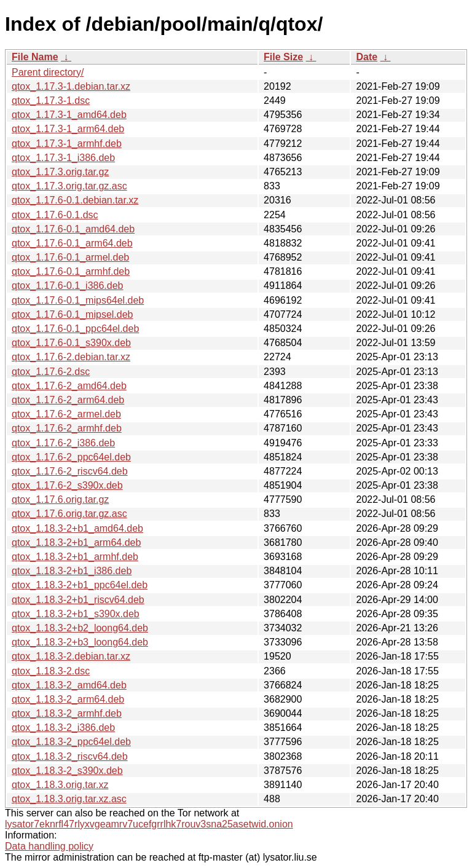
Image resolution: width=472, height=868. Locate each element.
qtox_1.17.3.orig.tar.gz (60, 172)
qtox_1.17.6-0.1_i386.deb (67, 286)
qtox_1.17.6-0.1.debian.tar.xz (75, 200)
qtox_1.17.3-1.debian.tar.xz (71, 86)
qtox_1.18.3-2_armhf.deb (67, 713)
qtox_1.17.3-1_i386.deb (63, 158)
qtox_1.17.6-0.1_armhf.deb (71, 271)
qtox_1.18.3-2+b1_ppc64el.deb (80, 585)
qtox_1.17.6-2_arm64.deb (68, 400)
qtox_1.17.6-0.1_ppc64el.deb (75, 329)
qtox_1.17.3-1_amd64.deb (69, 115)
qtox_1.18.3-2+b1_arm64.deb (76, 542)
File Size (283, 57)
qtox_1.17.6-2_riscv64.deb (70, 471)
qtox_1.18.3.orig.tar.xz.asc (69, 799)
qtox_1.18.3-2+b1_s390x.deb (76, 614)
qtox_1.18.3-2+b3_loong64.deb (80, 642)
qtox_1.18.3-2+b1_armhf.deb (75, 557)
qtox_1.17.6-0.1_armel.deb (70, 257)
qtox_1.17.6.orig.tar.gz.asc (69, 514)
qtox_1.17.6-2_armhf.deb (67, 428)
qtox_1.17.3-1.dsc (51, 101)
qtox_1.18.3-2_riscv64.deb (70, 756)
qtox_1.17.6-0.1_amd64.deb (73, 229)
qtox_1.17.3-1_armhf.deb (67, 144)
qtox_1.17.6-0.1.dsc (55, 215)
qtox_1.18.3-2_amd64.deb (69, 685)
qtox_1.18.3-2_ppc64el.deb (71, 742)
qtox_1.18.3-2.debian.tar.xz (71, 656)
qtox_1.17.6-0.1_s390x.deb (71, 343)
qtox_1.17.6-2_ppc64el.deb (71, 457)
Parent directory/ (48, 72)
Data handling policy (49, 846)
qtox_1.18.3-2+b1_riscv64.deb (78, 600)
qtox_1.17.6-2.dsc (51, 372)
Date (367, 57)
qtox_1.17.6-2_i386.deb (63, 443)
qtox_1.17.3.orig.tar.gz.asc (69, 186)
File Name (35, 57)
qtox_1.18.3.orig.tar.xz (60, 785)
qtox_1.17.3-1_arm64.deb (68, 129)
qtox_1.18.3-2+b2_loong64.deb (80, 628)
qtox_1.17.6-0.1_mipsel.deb (72, 314)
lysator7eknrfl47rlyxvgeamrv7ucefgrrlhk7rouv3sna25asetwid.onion (149, 824)
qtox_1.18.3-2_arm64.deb (68, 699)
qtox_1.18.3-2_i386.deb (63, 728)
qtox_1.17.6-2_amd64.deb (69, 386)
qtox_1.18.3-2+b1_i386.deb (72, 571)
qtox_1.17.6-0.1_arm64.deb (72, 243)
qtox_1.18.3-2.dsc (51, 671)
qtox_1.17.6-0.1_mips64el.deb (78, 300)
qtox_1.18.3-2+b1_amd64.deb (77, 528)
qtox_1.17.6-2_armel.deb (66, 414)
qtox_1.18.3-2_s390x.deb (67, 771)
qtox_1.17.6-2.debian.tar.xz (71, 357)
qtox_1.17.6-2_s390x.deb (67, 485)
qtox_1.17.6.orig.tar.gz (60, 499)
